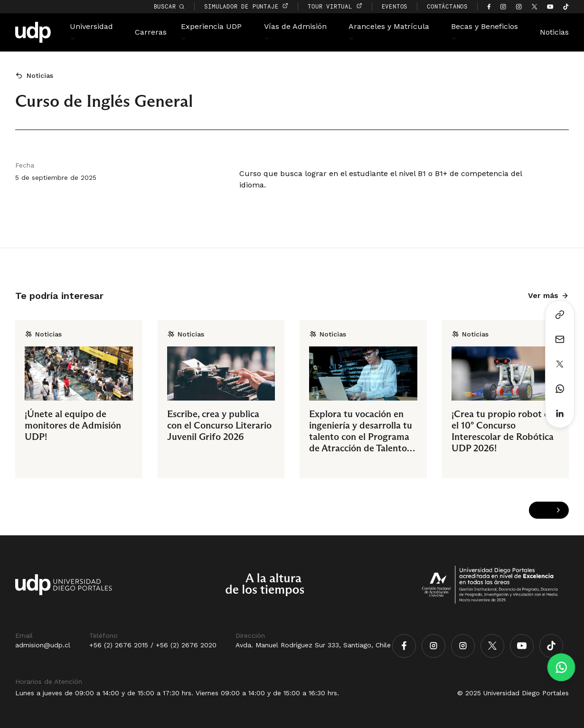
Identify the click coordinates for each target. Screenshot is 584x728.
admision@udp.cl (43, 645)
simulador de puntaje (246, 6)
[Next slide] (558, 510)
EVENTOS (395, 6)
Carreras (151, 32)
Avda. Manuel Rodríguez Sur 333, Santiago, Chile (313, 645)
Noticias (554, 32)
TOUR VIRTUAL (335, 6)
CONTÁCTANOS (447, 6)
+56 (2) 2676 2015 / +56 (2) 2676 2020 (153, 645)
